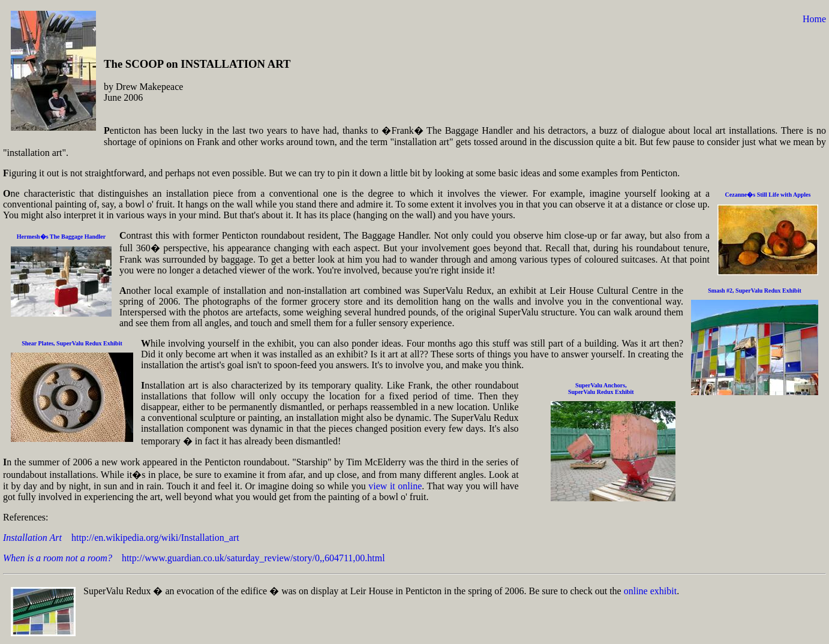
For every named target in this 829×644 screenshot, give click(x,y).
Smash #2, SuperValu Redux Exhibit (755, 291)
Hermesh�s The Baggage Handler (61, 237)
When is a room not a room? (58, 558)
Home (814, 19)
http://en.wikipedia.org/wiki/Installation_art (121, 538)
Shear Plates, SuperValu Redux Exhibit (72, 343)
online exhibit (650, 591)
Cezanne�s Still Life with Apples (768, 195)
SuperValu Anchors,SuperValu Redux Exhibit (601, 389)
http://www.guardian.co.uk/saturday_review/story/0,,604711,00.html (249, 558)
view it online (395, 486)
